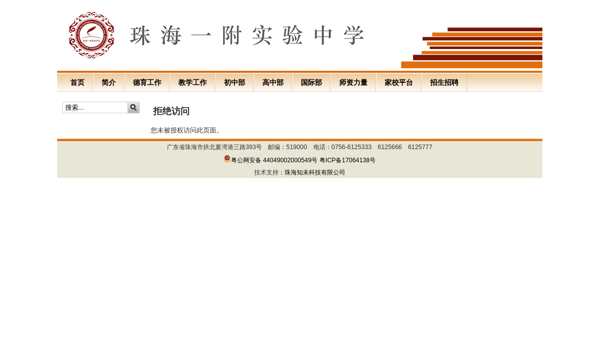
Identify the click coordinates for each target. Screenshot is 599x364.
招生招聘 (444, 82)
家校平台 (399, 82)
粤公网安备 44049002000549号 (271, 160)
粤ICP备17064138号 (348, 160)
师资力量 (353, 82)
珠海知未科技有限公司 (315, 172)
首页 (77, 82)
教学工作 (193, 82)
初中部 (235, 82)
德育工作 (147, 82)
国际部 (311, 82)
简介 (109, 82)
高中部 (273, 82)
